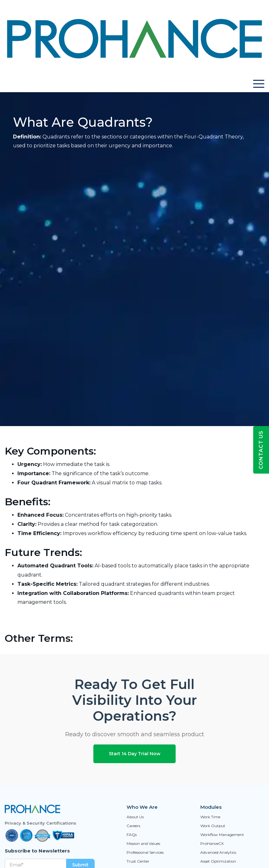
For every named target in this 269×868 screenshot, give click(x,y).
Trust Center (138, 861)
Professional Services (145, 852)
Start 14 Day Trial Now (135, 754)
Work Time (210, 817)
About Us (135, 817)
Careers (133, 826)
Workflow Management (222, 835)
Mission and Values (143, 844)
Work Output (213, 826)
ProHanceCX (212, 844)
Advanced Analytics (218, 852)
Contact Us (261, 450)
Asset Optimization (218, 861)
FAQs (132, 835)
